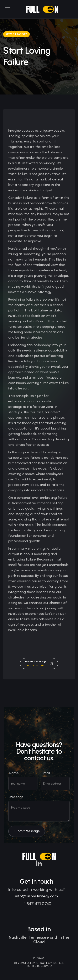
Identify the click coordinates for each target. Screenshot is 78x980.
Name (14, 778)
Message (16, 802)
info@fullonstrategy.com (37, 898)
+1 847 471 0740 (37, 905)
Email (46, 778)
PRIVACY (39, 958)
